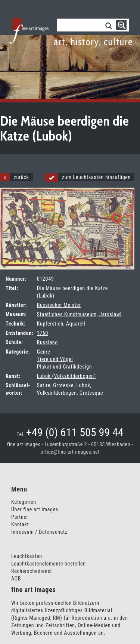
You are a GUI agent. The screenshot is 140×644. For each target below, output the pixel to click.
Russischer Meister (59, 305)
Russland (47, 342)
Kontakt (20, 524)
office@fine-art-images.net (70, 452)
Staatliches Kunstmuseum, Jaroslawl (79, 314)
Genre (44, 352)
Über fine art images (35, 509)
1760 (43, 333)
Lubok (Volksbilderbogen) (66, 376)
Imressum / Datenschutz (39, 532)
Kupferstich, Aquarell (61, 324)
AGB (16, 579)
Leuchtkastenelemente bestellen (49, 564)
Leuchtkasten (27, 556)
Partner (20, 517)
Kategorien (24, 502)
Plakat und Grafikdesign (64, 367)
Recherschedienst (32, 571)
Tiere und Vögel (55, 359)
